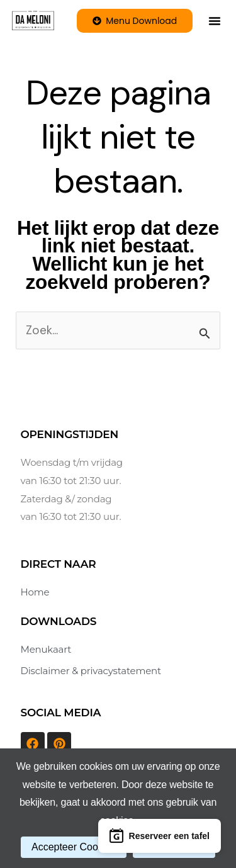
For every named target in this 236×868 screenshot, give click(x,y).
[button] (215, 21)
